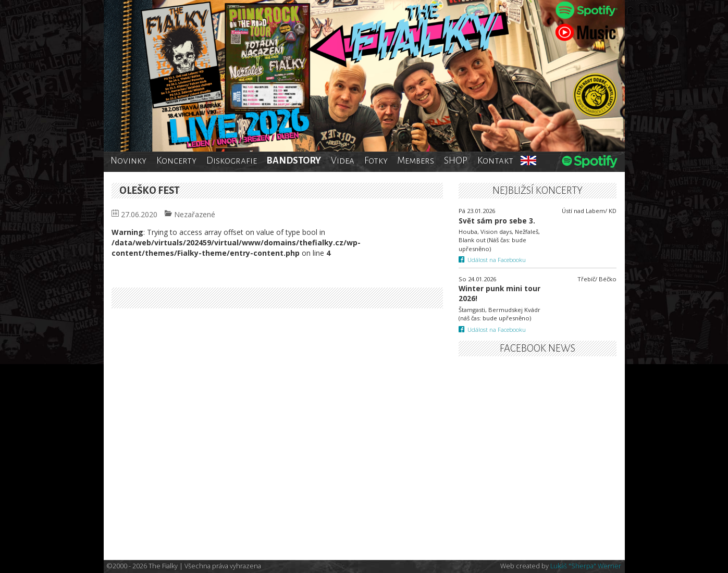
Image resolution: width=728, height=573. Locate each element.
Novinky (128, 160)
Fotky (376, 160)
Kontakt (495, 160)
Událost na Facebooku (492, 260)
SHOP (456, 160)
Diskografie (232, 160)
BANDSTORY (294, 160)
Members (416, 160)
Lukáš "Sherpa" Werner (586, 566)
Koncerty (176, 160)
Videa (343, 160)
